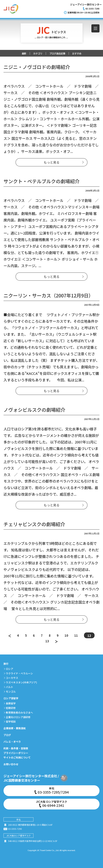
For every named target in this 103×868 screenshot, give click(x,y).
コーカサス (12, 678)
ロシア (10, 669)
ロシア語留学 (11, 698)
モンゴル (11, 692)
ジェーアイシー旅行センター (86, 4)
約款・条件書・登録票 (16, 748)
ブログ (7, 735)
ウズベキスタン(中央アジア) (21, 682)
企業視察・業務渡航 (15, 728)
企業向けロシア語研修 (18, 717)
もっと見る (52, 162)
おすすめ (77, 53)
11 (76, 635)
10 (66, 635)
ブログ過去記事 (57, 53)
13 (47, 641)
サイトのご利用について (17, 757)
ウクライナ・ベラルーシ (19, 673)
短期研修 (11, 708)
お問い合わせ (11, 764)
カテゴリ (38, 53)
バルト (10, 687)
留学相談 (11, 721)
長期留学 (11, 703)
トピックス (52, 33)
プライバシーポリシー (16, 753)
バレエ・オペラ (12, 742)
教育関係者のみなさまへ (19, 712)
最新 (24, 53)
